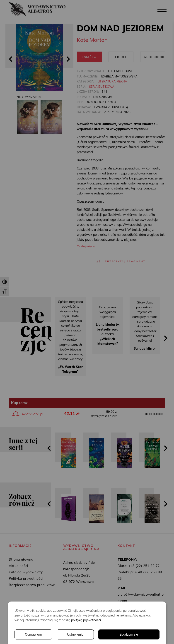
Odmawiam (33, 634)
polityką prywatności (86, 620)
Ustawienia (75, 634)
